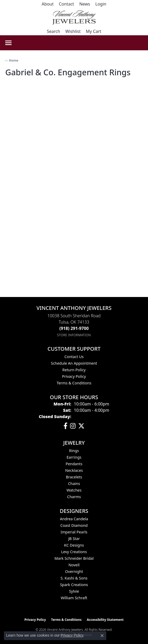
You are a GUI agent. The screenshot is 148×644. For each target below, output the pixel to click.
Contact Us (74, 357)
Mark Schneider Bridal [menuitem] (74, 558)
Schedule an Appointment (74, 363)
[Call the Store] (74, 328)
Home (14, 60)
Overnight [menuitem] (74, 571)
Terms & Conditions (74, 383)
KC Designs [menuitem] (74, 545)
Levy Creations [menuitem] (74, 552)
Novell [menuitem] (74, 565)
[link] (48, 4)
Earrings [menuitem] (74, 457)
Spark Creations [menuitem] (74, 585)
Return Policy (74, 370)
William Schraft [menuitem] (74, 598)
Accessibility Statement (105, 620)
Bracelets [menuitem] (74, 477)
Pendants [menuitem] (74, 464)
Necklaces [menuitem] (74, 470)
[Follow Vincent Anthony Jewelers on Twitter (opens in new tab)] (81, 426)
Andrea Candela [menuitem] (74, 519)
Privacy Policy (74, 376)
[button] (101, 4)
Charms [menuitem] (74, 497)
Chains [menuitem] (74, 484)
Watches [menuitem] (74, 490)
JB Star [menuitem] (74, 539)
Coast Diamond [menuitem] (74, 525)
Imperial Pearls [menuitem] (74, 532)
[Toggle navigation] (8, 43)
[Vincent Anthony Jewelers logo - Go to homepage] (74, 18)
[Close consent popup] (102, 636)
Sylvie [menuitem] (74, 591)
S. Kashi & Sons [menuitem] (74, 578)
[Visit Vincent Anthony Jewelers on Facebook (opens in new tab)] (65, 426)
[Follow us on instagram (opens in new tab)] (73, 426)
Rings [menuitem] (74, 451)
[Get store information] (74, 335)
